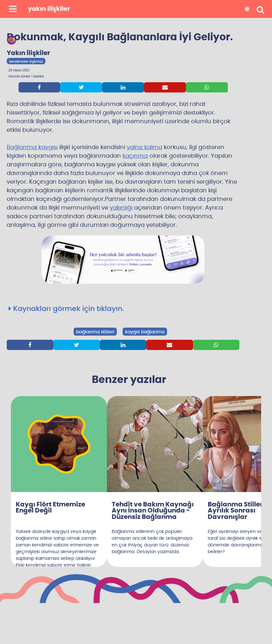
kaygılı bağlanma (145, 332)
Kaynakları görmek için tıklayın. (66, 309)
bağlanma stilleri (95, 332)
